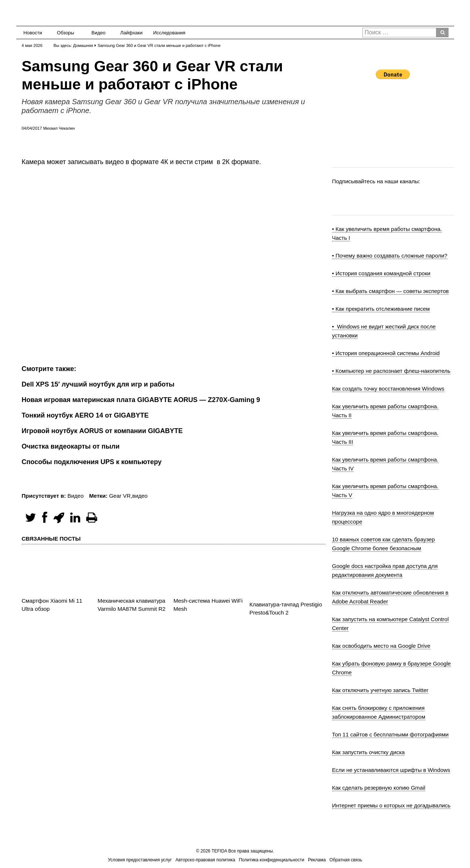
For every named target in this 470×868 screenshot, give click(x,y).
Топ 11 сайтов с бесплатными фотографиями (391, 734)
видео (140, 496)
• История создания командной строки (381, 273)
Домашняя (83, 45)
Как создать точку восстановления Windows (388, 389)
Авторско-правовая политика (205, 860)
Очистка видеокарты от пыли (71, 446)
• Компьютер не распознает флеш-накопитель (391, 371)
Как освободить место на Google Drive (381, 646)
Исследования (167, 33)
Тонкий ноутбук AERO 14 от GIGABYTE (85, 415)
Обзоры (66, 33)
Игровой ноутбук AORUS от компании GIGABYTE (102, 431)
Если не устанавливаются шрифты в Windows (391, 770)
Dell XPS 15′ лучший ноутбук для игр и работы (98, 384)
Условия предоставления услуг (140, 860)
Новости (33, 33)
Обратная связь (346, 860)
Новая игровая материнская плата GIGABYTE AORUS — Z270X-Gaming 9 (141, 400)
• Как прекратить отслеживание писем (381, 309)
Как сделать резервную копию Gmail (379, 788)
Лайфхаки (132, 33)
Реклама (317, 860)
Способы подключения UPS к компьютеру (92, 462)
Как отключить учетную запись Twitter (380, 690)
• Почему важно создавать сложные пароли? (390, 256)
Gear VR (120, 496)
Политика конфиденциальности (271, 860)
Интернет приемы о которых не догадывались (391, 805)
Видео (99, 33)
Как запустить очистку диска (369, 752)
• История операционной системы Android (386, 353)
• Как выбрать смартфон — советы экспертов (391, 291)
